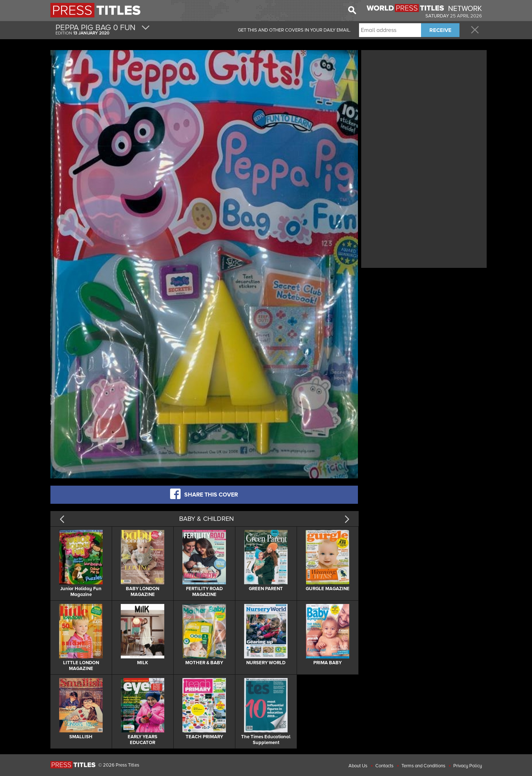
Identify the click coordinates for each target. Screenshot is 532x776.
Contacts (384, 766)
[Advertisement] (424, 103)
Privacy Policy (468, 766)
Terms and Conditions (423, 766)
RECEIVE (440, 30)
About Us (358, 766)
